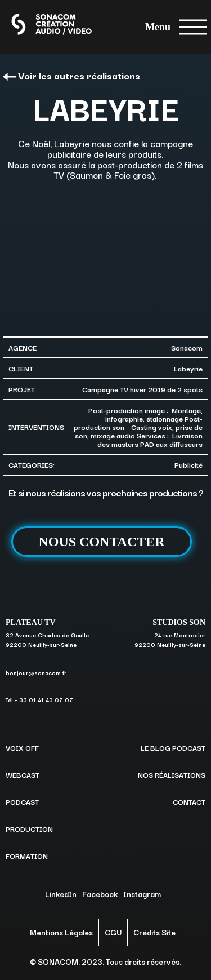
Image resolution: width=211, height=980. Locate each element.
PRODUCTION (29, 828)
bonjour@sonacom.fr (36, 673)
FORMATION (27, 855)
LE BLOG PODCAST (173, 747)
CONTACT (189, 801)
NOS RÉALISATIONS (172, 774)
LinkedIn (61, 894)
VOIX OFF (22, 747)
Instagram (142, 894)
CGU (113, 932)
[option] (105, 257)
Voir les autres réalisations (71, 75)
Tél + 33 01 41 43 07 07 (39, 700)
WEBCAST (23, 774)
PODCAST (22, 801)
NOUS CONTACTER (101, 542)
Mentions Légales (61, 932)
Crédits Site (154, 932)
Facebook (100, 894)
